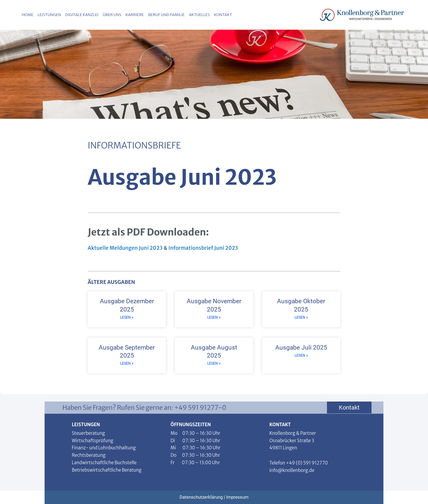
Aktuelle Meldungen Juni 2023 (125, 248)
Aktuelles (199, 15)
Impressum (237, 497)
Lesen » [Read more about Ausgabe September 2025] (127, 364)
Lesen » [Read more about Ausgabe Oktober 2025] (301, 317)
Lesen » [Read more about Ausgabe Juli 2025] (301, 356)
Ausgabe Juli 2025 (301, 347)
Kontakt (223, 15)
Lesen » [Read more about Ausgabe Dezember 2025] (127, 317)
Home (27, 15)
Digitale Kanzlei (82, 15)
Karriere (135, 15)
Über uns (112, 15)
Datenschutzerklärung (201, 497)
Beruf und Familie (166, 15)
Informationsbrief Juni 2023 (203, 248)
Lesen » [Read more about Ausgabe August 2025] (214, 364)
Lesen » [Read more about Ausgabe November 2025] (214, 317)
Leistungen (49, 15)
